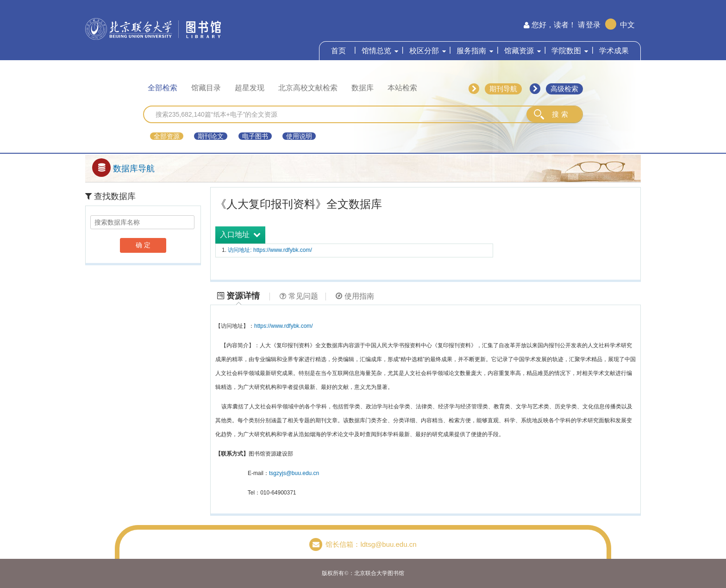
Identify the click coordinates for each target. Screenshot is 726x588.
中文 (627, 25)
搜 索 (560, 114)
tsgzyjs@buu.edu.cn (294, 473)
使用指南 (355, 296)
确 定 (143, 245)
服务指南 (471, 51)
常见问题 (299, 296)
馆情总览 (376, 51)
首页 (338, 51)
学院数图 (566, 51)
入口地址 (240, 235)
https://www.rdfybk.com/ (284, 326)
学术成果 (614, 51)
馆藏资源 (519, 51)
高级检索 (564, 89)
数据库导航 (123, 169)
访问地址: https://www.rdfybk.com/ (270, 250)
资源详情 (238, 296)
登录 (593, 25)
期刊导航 (503, 89)
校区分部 (424, 51)
